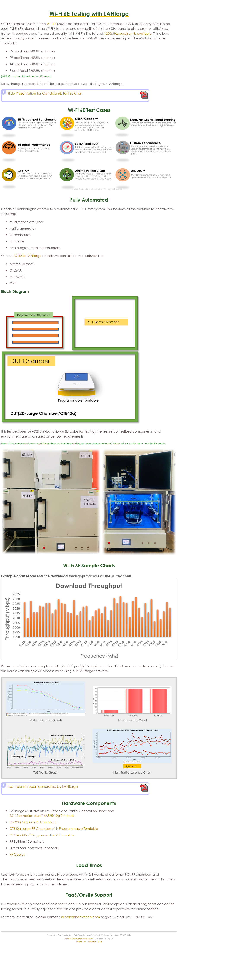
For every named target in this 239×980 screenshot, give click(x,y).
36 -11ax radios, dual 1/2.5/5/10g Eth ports (42, 816)
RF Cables (17, 854)
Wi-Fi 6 (51, 24)
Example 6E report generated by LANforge (43, 786)
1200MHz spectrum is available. (128, 33)
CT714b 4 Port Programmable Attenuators (42, 835)
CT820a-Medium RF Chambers (33, 822)
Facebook (81, 942)
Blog (100, 942)
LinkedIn (92, 942)
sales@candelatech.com (80, 917)
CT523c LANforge (28, 256)
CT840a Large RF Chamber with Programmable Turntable (54, 828)
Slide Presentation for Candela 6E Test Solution (45, 93)
